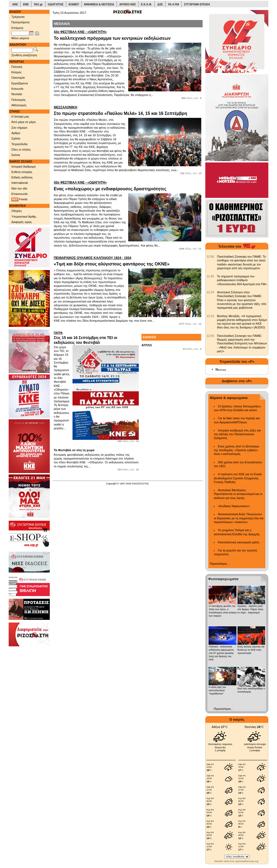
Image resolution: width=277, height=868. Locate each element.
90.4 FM (174, 4)
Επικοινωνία (19, 194)
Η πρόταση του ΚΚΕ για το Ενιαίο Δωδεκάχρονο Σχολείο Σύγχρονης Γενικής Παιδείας (238, 478)
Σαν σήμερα (19, 128)
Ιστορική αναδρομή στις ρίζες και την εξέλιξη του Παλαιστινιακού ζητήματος (237, 434)
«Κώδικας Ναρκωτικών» (234, 506)
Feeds (19, 199)
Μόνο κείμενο (20, 38)
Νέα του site (19, 188)
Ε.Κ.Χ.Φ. (146, 4)
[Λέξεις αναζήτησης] (22, 50)
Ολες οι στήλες (21, 149)
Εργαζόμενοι (20, 83)
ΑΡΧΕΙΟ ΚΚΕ (128, 4)
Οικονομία (18, 78)
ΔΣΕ (160, 4)
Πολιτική (17, 67)
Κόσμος (17, 72)
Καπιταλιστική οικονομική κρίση (238, 542)
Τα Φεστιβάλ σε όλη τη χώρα (74, 450)
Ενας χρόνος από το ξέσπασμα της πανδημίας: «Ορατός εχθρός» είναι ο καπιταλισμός (236, 450)
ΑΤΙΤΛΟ (147, 345)
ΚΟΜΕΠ (74, 4)
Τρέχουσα (18, 17)
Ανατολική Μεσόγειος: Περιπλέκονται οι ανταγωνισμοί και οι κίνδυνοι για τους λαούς (238, 494)
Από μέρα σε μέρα (24, 122)
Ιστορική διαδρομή (23, 167)
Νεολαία (17, 94)
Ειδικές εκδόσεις (22, 177)
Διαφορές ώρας (22, 222)
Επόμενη (17, 28)
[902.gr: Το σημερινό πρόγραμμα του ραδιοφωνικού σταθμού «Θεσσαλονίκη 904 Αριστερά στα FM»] (210, 276)
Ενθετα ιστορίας (22, 172)
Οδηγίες (17, 211)
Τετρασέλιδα (19, 144)
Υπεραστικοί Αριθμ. (24, 217)
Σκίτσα (16, 155)
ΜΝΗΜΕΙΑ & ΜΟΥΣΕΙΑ (99, 4)
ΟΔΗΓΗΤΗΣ (56, 4)
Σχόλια (16, 138)
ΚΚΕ (15, 4)
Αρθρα (16, 133)
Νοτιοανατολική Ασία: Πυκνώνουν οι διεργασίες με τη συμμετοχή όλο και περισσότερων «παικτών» (238, 518)
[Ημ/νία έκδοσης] (20, 33)
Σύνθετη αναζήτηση (24, 55)
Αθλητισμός (19, 105)
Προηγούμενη (20, 22)
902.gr (38, 4)
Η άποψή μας (20, 117)
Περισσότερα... (219, 564)
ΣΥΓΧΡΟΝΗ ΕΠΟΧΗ (197, 4)
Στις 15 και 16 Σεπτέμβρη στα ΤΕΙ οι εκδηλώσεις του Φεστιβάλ (96, 338)
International (20, 183)
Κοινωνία (17, 89)
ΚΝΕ (26, 4)
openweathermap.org (247, 861)
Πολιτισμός (19, 100)
